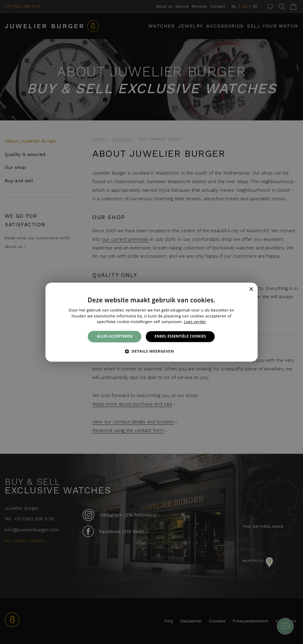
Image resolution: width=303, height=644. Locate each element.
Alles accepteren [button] (115, 336)
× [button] (251, 289)
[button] (151, 351)
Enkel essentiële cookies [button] (180, 336)
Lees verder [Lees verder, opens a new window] (195, 322)
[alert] (151, 322)
